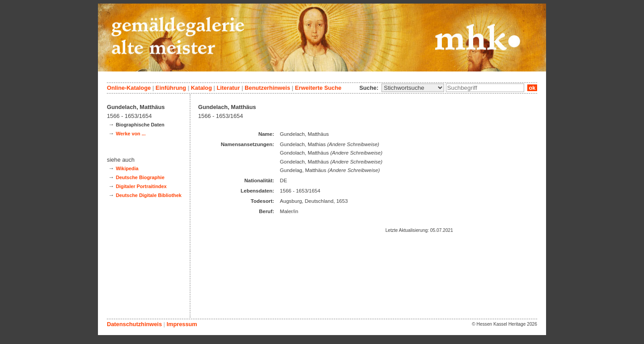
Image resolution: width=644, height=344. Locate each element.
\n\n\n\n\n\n (413, 88)
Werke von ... (131, 134)
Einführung (171, 88)
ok (532, 88)
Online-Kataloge (129, 88)
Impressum (182, 324)
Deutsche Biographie (140, 177)
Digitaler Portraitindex (141, 186)
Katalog (201, 88)
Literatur (228, 88)
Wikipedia (127, 168)
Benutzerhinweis (267, 88)
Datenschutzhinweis (134, 324)
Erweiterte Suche (318, 88)
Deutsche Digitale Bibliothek (149, 195)
